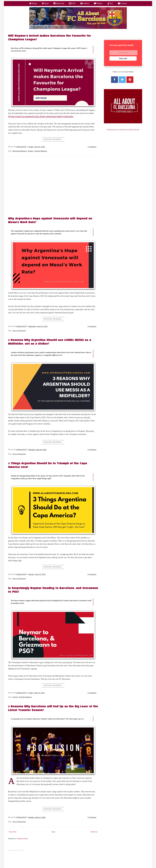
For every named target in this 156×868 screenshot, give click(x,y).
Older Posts (94, 832)
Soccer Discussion (19, 331)
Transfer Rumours (41, 151)
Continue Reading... (53, 139)
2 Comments (92, 147)
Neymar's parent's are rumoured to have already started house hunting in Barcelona (41, 116)
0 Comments (92, 326)
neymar (30, 151)
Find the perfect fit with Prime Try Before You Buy (123, 130)
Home (54, 832)
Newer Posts (13, 832)
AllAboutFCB (21, 147)
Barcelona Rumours (20, 151)
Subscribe (123, 58)
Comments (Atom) (22, 839)
